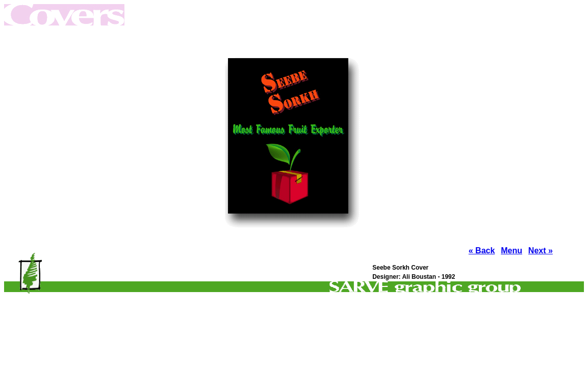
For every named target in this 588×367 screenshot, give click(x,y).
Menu (512, 251)
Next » (541, 251)
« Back (482, 251)
